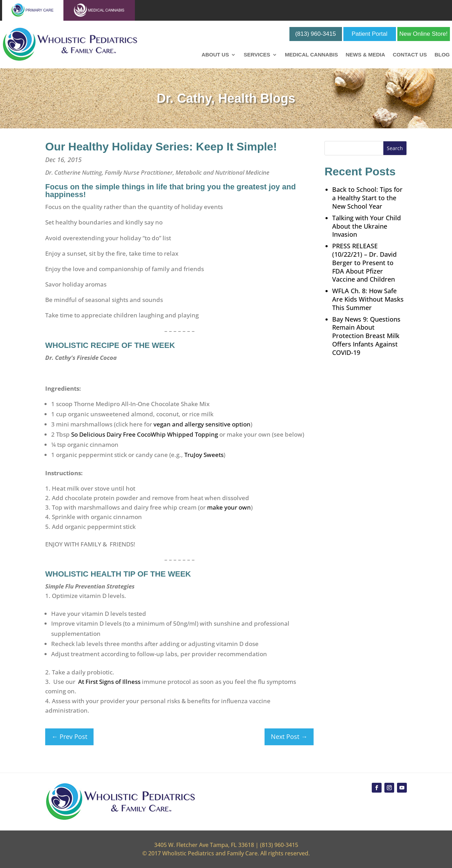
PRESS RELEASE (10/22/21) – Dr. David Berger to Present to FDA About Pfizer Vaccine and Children (364, 263)
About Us (215, 55)
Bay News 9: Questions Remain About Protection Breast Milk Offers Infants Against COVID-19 (366, 336)
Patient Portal (370, 34)
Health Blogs (257, 98)
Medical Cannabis (311, 55)
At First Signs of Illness (109, 682)
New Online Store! (424, 34)
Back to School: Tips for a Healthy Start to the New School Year (367, 198)
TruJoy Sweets (204, 455)
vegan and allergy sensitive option (202, 424)
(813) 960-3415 (315, 34)
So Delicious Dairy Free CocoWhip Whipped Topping (145, 434)
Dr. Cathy (184, 98)
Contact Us (410, 55)
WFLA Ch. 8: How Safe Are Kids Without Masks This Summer (368, 299)
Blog (442, 55)
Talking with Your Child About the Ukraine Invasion (367, 226)
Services (257, 55)
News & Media (365, 55)
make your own (229, 507)
